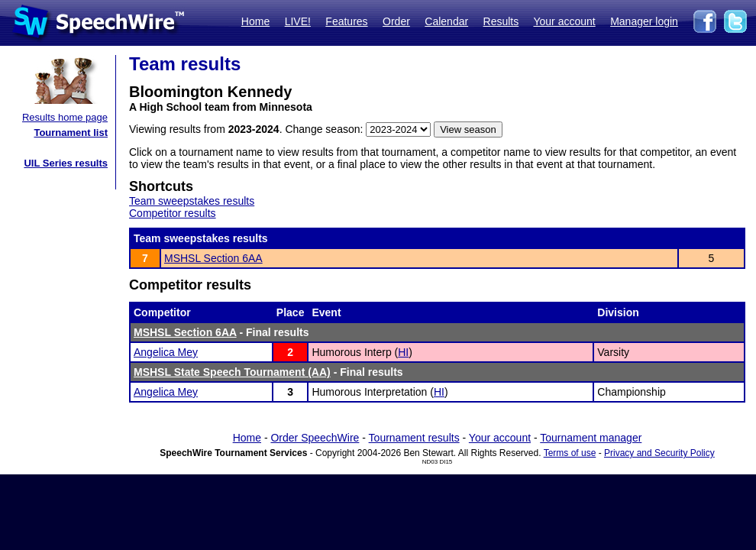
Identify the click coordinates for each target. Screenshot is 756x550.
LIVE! (298, 21)
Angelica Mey (166, 352)
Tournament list (71, 133)
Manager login (644, 21)
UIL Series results (66, 163)
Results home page (65, 117)
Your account (564, 21)
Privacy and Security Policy (659, 453)
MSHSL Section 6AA (213, 258)
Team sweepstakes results (192, 201)
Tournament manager (591, 438)
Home (255, 21)
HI (403, 352)
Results (501, 21)
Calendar (446, 21)
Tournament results (414, 438)
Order (396, 21)
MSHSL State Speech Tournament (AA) (232, 372)
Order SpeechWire (315, 438)
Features (346, 21)
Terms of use (570, 453)
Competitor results (173, 213)
